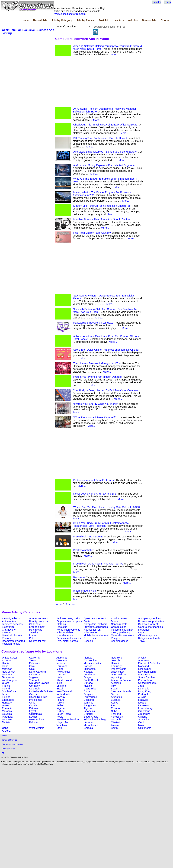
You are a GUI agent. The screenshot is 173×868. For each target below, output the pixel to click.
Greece (33, 694)
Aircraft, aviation (11, 618)
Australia (116, 683)
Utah (59, 677)
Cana (5, 728)
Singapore (8, 700)
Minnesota (90, 669)
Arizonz (6, 731)
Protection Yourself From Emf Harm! (94, 480)
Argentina (116, 697)
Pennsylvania (119, 669)
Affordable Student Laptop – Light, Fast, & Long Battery (105, 152)
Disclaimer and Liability (12, 744)
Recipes (116, 638)
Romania (7, 708)
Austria (142, 697)
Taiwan (60, 703)
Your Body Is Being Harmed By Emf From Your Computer (106, 390)
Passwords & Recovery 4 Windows (93, 323)
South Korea (64, 714)
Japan (142, 686)
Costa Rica (90, 689)
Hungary (7, 703)
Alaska (142, 658)
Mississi (115, 722)
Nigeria (60, 708)
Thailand (116, 714)
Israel (5, 694)
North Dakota (118, 675)
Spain (114, 689)
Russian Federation (68, 719)
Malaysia (143, 700)
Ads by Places (85, 20)
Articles (133, 20)
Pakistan (34, 722)
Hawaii (115, 663)
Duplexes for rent (148, 624)
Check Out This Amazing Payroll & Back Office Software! (106, 125)
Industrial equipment (123, 630)
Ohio (32, 669)
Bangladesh (90, 705)
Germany (34, 686)
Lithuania (143, 705)
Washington (118, 672)
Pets (32, 638)
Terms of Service (9, 740)
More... (115, 54)
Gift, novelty (9, 630)
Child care (35, 624)
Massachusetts (92, 663)
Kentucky (116, 666)
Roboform (79, 577)
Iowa (32, 666)
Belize (60, 705)
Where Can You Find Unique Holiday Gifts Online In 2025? (107, 507)
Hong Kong (145, 691)
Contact (166, 20)
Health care (36, 630)
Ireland (6, 689)
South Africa (9, 691)
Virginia (33, 677)
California (35, 658)
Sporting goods (120, 641)
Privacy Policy (8, 749)
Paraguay (7, 717)
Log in (168, 2)
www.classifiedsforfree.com (70, 14)
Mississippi (144, 669)
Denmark (143, 689)
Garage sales (119, 627)
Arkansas (144, 660)
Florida (88, 658)
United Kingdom (147, 683)
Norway (61, 697)
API (3, 753)
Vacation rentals (11, 644)
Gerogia (88, 728)
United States (10, 658)
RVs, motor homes (67, 641)
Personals (8, 638)
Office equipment (148, 635)
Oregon (88, 677)
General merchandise (150, 627)
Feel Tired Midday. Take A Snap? (92, 233)
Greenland (144, 711)
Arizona (6, 660)
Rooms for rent (38, 641)
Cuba (114, 711)
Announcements (39, 618)
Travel (142, 641)
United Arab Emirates (41, 691)
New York (116, 658)
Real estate (90, 638)
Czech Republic (38, 697)
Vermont (34, 680)
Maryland (143, 666)
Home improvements (68, 630)
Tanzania (116, 719)
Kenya (115, 703)
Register (157, 2)
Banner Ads (149, 20)
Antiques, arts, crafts (68, 618)
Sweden (116, 694)
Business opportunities (151, 621)
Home (25, 20)
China (87, 691)
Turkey (60, 711)
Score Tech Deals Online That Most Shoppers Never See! (106, 350)
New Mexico (63, 672)
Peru (114, 705)
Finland (6, 697)
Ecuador (116, 708)
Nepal (60, 717)
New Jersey (9, 672)
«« (57, 604)
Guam (5, 683)
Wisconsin (144, 675)
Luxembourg (145, 708)
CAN (141, 722)
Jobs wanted (91, 633)
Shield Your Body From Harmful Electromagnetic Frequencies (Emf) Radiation (101, 524)
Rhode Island (64, 680)
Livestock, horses (12, 635)
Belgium (88, 694)
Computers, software (96, 624)
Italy (113, 686)
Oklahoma (90, 675)
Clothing (61, 624)
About (4, 736)
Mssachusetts (92, 725)
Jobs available (65, 633)
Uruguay (89, 714)
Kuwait (33, 717)
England (61, 686)
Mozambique (37, 719)
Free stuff (62, 627)
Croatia (33, 705)
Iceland (142, 703)
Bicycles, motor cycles (69, 621)
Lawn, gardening (120, 633)
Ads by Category (62, 20)
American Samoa (121, 680)
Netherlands (63, 694)
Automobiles (9, 621)
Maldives (7, 719)
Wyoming (116, 677)
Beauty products (39, 621)
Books (115, 621)
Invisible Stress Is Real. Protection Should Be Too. (102, 219)
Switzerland (90, 697)
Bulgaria (116, 700)
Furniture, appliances (96, 627)
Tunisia (6, 722)
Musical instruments (122, 635)
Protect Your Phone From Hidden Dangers (97, 377)
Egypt (32, 711)
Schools (88, 641)
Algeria (88, 708)
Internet (6, 633)
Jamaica (89, 703)
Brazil (60, 689)
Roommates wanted (13, 641)
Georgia (116, 660)
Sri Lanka (144, 719)
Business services (12, 624)
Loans (33, 635)
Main (141, 725)
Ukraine (143, 717)
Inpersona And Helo (85, 591)
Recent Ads (40, 20)
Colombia (35, 689)
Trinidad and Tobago (95, 719)
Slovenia (7, 714)
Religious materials (149, 638)
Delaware (35, 663)
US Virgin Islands (39, 683)
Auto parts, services (150, 618)
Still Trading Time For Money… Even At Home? (100, 138)
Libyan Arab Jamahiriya (63, 724)
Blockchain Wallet (83, 550)
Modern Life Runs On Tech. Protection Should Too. (102, 206)
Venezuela (117, 717)
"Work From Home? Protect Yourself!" (95, 417)
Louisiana (62, 666)
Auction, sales (119, 618)
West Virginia (9, 680)
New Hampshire (147, 672)
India (59, 683)
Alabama (62, 658)
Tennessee (8, 677)
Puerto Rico (145, 680)
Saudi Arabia (91, 717)
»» (73, 604)
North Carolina (38, 672)
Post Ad (103, 20)
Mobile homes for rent (96, 635)
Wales (5, 705)
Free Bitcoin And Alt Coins (88, 537)
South (114, 728)
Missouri (61, 675)
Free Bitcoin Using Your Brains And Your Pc (98, 564)
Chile (32, 703)
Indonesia (89, 711)
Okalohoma (145, 728)
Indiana (61, 663)
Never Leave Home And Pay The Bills (95, 494)
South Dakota (92, 680)
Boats (87, 621)
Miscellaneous (65, 635)
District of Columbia (149, 663)
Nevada (88, 672)
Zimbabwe (144, 714)
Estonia (33, 708)
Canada (88, 683)
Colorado (62, 660)
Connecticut (90, 660)
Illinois (6, 663)
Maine (60, 669)
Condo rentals (119, 624)
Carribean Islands (121, 691)
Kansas (88, 666)
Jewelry (34, 633)
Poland (60, 700)
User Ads (118, 20)
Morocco (7, 711)
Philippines (35, 700)
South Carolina (147, 677)
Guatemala (36, 714)
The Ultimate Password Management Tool (97, 363)
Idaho (5, 666)
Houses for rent (92, 630)
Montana (7, 675)
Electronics (8, 627)
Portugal (143, 694)
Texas (33, 660)
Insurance (144, 630)
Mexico (88, 686)
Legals (142, 633)
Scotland (89, 700)
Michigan (7, 669)
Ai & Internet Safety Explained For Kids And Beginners (104, 165)
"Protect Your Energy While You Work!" (95, 404)
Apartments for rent (95, 618)
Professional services (69, 638)
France (6, 686)
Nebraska (35, 675)
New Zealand (64, 691)
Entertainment (37, 627)
